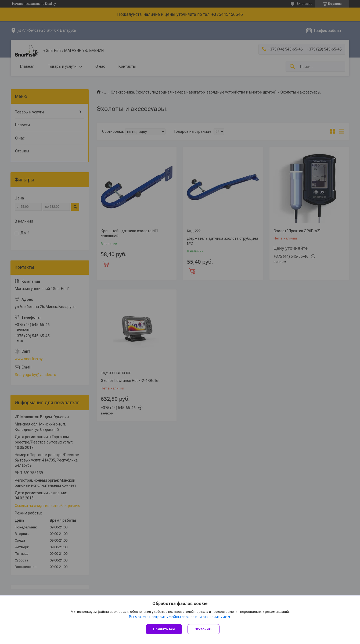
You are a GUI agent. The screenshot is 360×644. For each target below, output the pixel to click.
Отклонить (204, 629)
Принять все (164, 629)
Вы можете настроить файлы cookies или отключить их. (178, 617)
